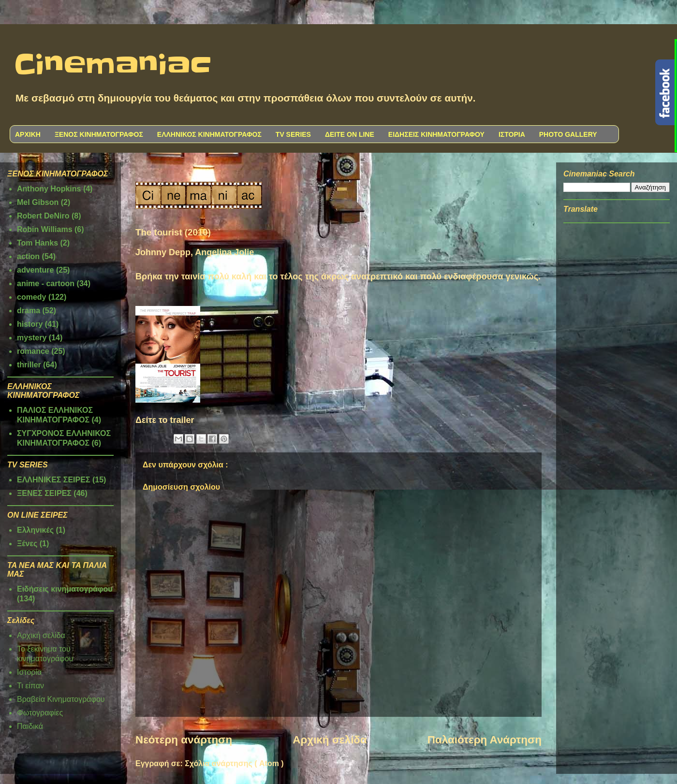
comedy (31, 297)
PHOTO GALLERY (568, 134)
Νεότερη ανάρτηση (184, 740)
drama (29, 311)
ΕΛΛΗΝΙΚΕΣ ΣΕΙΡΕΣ (54, 480)
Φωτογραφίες (40, 713)
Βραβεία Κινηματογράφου (61, 699)
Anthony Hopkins (49, 189)
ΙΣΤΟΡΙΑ (512, 134)
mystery (32, 338)
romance (33, 351)
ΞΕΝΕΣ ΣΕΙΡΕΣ (44, 493)
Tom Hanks (37, 243)
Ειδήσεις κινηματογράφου (65, 589)
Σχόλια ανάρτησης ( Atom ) (234, 763)
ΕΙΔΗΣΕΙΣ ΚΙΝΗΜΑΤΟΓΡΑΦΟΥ (436, 134)
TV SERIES (293, 134)
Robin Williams (45, 229)
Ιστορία (29, 672)
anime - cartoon (46, 283)
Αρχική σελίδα (330, 740)
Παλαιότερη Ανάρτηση (485, 740)
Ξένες (27, 544)
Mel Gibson (38, 202)
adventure (35, 270)
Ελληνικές (35, 530)
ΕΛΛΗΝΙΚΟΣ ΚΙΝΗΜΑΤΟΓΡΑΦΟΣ (209, 134)
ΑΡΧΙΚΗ (28, 134)
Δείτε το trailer (165, 420)
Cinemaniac (113, 65)
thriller (29, 365)
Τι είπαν (30, 686)
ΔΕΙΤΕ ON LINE (350, 134)
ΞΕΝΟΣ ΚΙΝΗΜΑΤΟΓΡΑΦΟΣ (99, 134)
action (28, 256)
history (30, 324)
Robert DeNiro (43, 216)
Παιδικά (30, 726)
